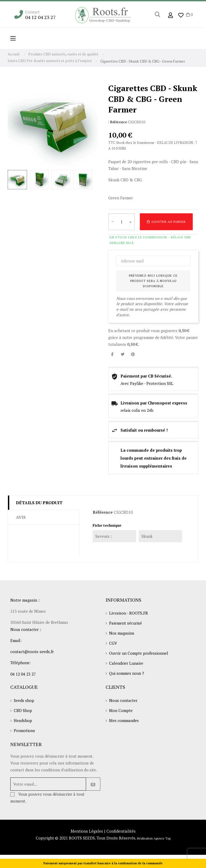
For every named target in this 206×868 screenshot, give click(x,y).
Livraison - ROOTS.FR (129, 613)
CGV (113, 643)
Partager (112, 354)
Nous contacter (123, 700)
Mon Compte (121, 710)
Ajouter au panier (166, 222)
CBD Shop (23, 710)
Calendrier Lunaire (126, 663)
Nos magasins (122, 633)
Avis (21, 517)
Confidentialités (121, 831)
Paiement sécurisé (126, 623)
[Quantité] (122, 222)
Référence (119, 122)
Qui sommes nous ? (127, 673)
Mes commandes (124, 720)
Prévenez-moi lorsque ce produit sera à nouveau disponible (153, 281)
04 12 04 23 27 (41, 17)
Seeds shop (24, 700)
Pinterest (133, 354)
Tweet (123, 354)
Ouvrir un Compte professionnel (139, 653)
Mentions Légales (87, 831)
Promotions (24, 730)
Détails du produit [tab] (39, 503)
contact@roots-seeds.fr (32, 652)
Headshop (23, 720)
